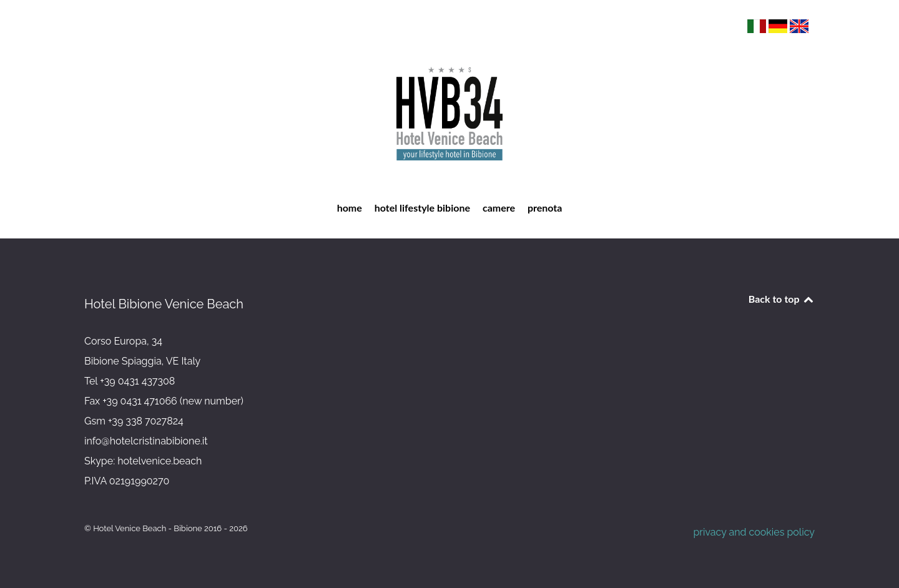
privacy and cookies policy (754, 532)
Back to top (782, 299)
